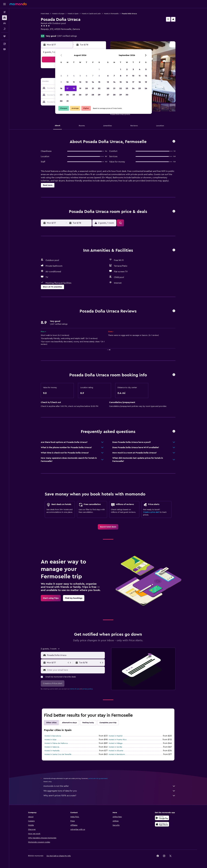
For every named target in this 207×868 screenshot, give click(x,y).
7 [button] (93, 76)
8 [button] (99, 76)
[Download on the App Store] (162, 824)
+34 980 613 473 (49, 32)
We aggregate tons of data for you (109, 791)
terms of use (75, 689)
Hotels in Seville (115, 747)
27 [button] (87, 95)
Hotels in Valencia (52, 747)
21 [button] (93, 88)
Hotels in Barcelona (53, 736)
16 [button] (61, 88)
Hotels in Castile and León (91, 14)
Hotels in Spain (73, 14)
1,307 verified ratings (67, 36)
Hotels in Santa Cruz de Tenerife (58, 754)
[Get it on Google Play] (162, 818)
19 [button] (80, 88)
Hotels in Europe (58, 14)
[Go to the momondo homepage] (18, 4)
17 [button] (67, 88)
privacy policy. (88, 689)
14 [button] (93, 82)
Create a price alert (151, 512)
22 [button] (99, 88)
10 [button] (67, 82)
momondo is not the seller (109, 786)
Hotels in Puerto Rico (118, 740)
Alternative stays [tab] (69, 723)
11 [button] (74, 82)
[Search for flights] (4, 12)
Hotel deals (45, 14)
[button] (4, 4)
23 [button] (61, 95)
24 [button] (67, 95)
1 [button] (99, 69)
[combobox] (75, 655)
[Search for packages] (4, 29)
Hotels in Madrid (116, 736)
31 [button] (68, 101)
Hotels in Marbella (52, 751)
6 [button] (87, 76)
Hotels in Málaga (116, 743)
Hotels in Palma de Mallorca (56, 743)
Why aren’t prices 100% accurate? (109, 796)
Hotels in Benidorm (117, 754)
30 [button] (61, 101)
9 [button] (61, 82)
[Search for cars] (4, 23)
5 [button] (80, 76)
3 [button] (68, 76)
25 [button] (74, 95)
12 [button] (80, 82)
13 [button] (87, 82)
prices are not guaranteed (98, 778)
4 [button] (74, 76)
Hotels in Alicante (116, 751)
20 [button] (87, 88)
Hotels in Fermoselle (111, 14)
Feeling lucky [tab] (88, 723)
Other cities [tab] (51, 723)
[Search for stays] (4, 18)
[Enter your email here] (75, 670)
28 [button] (93, 95)
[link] (108, 527)
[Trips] (4, 36)
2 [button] (61, 76)
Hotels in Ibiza (50, 740)
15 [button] (99, 82)
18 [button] (74, 88)
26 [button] (80, 95)
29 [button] (99, 95)
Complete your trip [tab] (108, 723)
